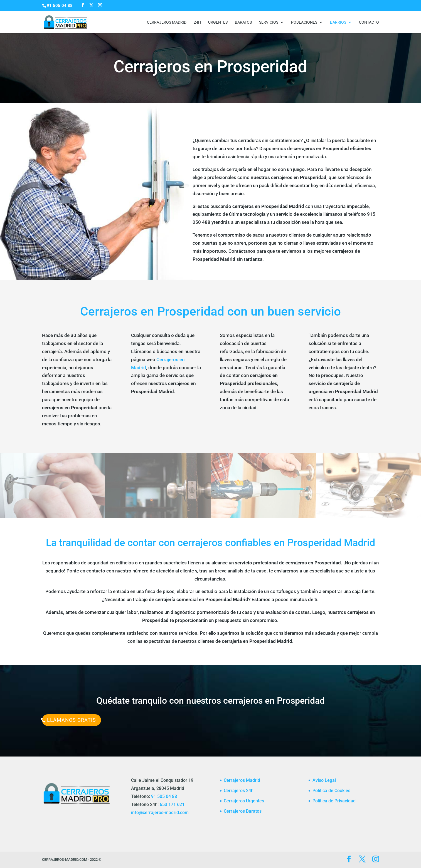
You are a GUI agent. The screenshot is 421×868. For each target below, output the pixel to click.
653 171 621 (172, 804)
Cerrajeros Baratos (243, 811)
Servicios (269, 22)
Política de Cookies (331, 791)
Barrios (338, 22)
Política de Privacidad (334, 801)
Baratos (243, 22)
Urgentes (218, 22)
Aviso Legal (324, 780)
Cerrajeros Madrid (167, 22)
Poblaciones (304, 22)
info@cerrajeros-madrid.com (160, 813)
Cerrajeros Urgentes (244, 801)
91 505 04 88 (164, 796)
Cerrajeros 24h (239, 791)
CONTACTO (369, 22)
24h (197, 22)
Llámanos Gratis (72, 720)
